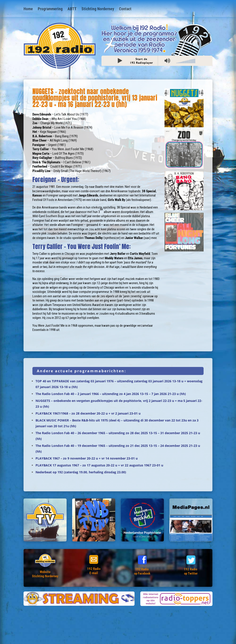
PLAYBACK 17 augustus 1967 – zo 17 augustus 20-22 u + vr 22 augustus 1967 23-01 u (99, 465)
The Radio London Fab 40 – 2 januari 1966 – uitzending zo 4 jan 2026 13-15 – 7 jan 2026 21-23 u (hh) (111, 394)
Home (28, 9)
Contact (125, 9)
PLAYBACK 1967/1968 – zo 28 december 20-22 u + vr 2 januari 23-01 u (88, 413)
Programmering (50, 9)
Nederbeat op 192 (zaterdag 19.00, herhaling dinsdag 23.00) (81, 472)
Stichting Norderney (98, 9)
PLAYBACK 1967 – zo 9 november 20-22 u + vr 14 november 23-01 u (87, 458)
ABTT (72, 9)
